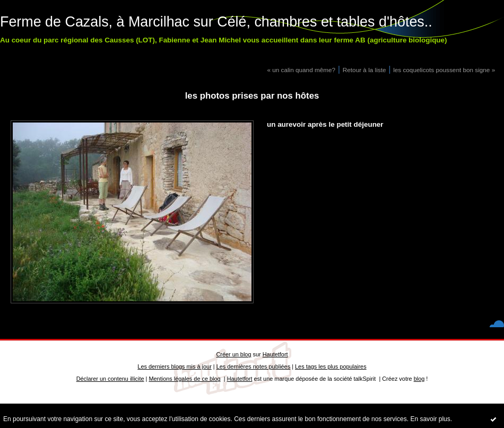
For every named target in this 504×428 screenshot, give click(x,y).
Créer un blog (233, 354)
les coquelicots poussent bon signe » (444, 70)
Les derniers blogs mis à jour (174, 366)
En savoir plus (430, 419)
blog (419, 379)
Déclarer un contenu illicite (110, 379)
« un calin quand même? (301, 70)
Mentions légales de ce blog (184, 379)
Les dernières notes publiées (253, 366)
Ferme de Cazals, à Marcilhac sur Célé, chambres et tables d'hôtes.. (216, 22)
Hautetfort (275, 354)
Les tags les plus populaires (331, 366)
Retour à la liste (364, 70)
